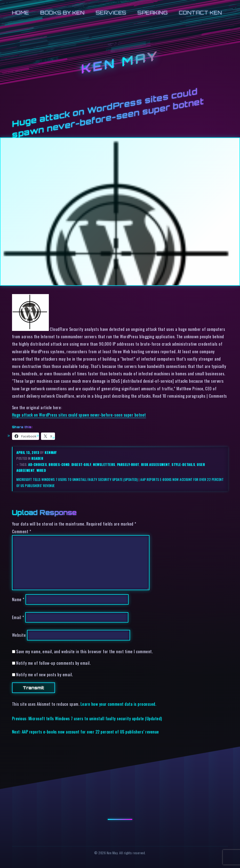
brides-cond (59, 464)
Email (18, 617)
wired (41, 470)
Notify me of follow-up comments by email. (53, 663)
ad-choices (38, 464)
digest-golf (81, 464)
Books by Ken (62, 13)
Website (19, 635)
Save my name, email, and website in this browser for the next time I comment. (84, 651)
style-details (183, 464)
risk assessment (156, 464)
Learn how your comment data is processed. (118, 704)
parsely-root (128, 464)
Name (18, 599)
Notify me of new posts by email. (44, 674)
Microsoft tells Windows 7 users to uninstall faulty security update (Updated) (77, 479)
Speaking (153, 13)
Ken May (120, 62)
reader (37, 458)
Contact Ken (200, 13)
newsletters (104, 464)
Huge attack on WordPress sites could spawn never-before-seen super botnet (79, 415)
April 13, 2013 (28, 452)
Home (21, 13)
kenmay (51, 452)
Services (111, 13)
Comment (22, 531)
